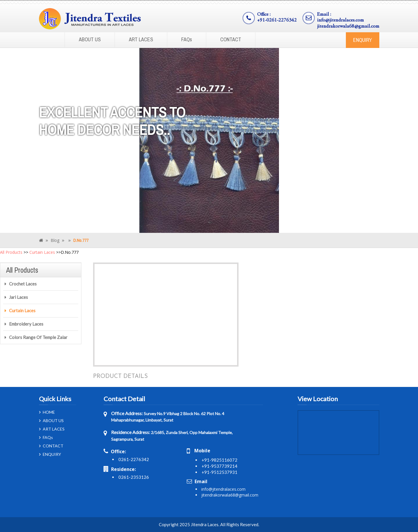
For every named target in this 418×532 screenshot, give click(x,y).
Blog (55, 240)
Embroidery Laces (26, 324)
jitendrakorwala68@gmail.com (348, 27)
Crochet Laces (23, 284)
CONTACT (231, 39)
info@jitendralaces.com (340, 20)
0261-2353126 (134, 477)
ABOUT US (90, 39)
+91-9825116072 (219, 460)
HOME (49, 412)
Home (48, 40)
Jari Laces (18, 297)
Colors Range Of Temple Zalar (38, 337)
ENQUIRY (363, 40)
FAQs (187, 39)
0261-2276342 (134, 459)
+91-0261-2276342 (277, 20)
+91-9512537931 (219, 472)
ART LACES (141, 39)
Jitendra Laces (205, 524)
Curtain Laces (42, 252)
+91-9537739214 (219, 466)
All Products (11, 252)
